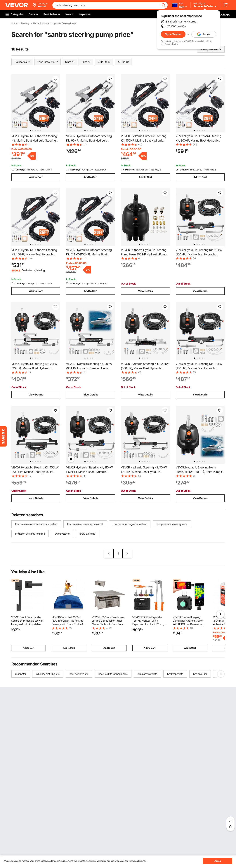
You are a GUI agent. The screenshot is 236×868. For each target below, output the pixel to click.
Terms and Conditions (202, 41)
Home (14, 23)
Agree (218, 861)
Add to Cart (36, 177)
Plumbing (25, 23)
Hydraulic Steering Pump (64, 23)
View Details (145, 291)
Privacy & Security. (138, 861)
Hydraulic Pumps (41, 23)
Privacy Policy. (171, 44)
